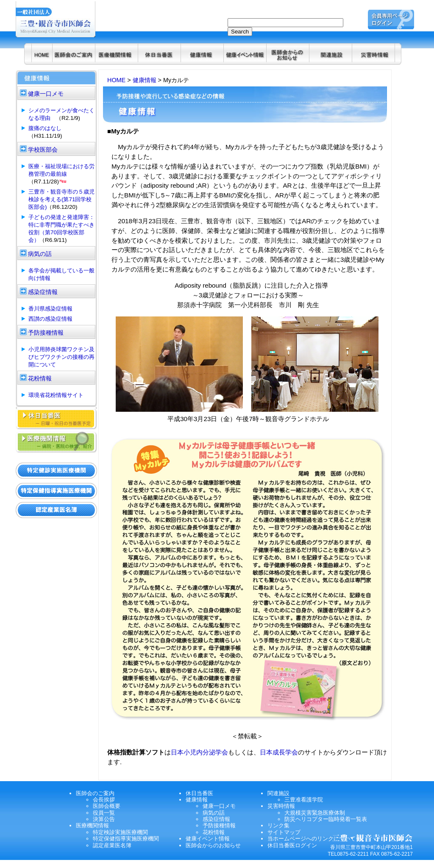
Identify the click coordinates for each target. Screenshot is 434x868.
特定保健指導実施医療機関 (126, 839)
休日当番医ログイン (292, 845)
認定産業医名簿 (112, 845)
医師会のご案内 (95, 793)
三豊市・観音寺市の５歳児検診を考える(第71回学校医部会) (61, 199)
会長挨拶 (104, 800)
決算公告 (104, 819)
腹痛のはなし (45, 128)
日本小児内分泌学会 (199, 752)
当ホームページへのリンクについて (312, 839)
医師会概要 (107, 806)
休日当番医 (199, 793)
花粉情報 (214, 832)
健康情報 (145, 80)
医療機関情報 (92, 825)
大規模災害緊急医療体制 (315, 813)
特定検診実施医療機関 (120, 832)
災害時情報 (281, 806)
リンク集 (278, 825)
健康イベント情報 (208, 839)
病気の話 (214, 813)
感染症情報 (216, 819)
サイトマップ (284, 832)
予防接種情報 (219, 825)
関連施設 (278, 793)
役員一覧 (104, 813)
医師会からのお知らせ (213, 845)
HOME (116, 80)
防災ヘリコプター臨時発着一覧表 (326, 819)
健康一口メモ (219, 806)
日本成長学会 (279, 752)
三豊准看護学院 (304, 800)
